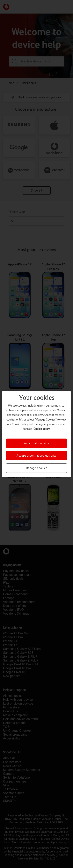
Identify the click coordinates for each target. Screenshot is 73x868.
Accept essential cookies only (36, 456)
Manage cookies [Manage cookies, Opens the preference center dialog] (36, 468)
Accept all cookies (36, 443)
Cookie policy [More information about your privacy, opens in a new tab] (42, 429)
